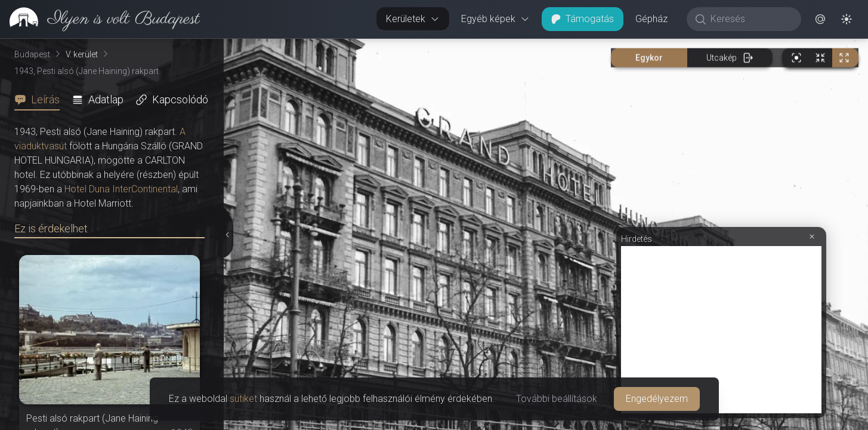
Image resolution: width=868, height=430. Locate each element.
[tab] (41, 100)
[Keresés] (750, 19)
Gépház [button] (651, 19)
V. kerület (82, 54)
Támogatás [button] (583, 19)
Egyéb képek (495, 19)
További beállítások (557, 399)
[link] (100, 19)
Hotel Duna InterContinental (121, 189)
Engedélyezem (657, 399)
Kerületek (413, 19)
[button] (820, 19)
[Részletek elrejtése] (228, 235)
